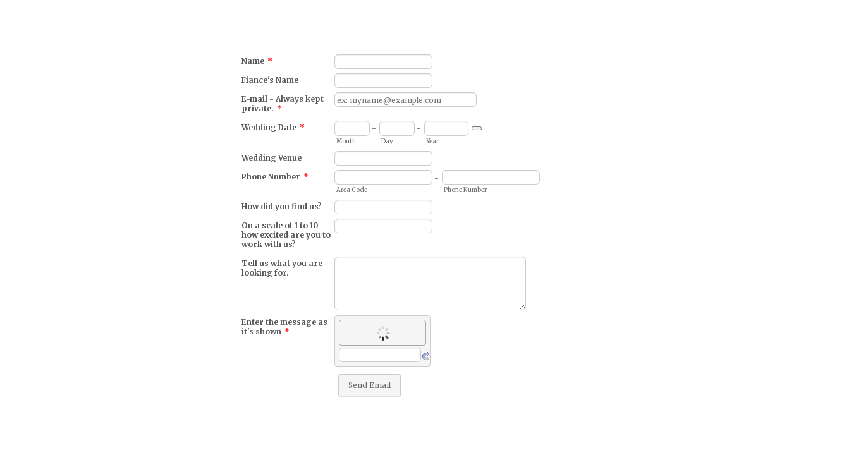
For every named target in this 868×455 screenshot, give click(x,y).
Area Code (352, 190)
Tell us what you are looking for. (282, 268)
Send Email (370, 385)
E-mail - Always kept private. (283, 104)
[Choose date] (477, 128)
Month (346, 142)
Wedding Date (273, 127)
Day (387, 142)
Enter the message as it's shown (284, 327)
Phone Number (275, 177)
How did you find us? (282, 206)
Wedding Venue (272, 158)
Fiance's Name (270, 80)
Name (257, 61)
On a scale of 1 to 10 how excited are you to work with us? (286, 235)
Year (432, 142)
